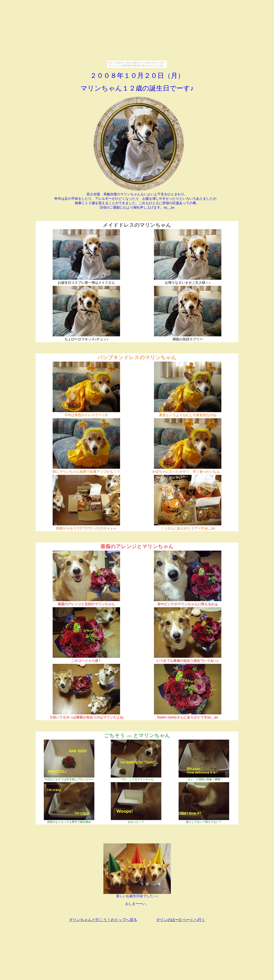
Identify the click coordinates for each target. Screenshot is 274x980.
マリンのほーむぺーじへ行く (181, 920)
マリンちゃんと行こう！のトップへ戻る (103, 920)
